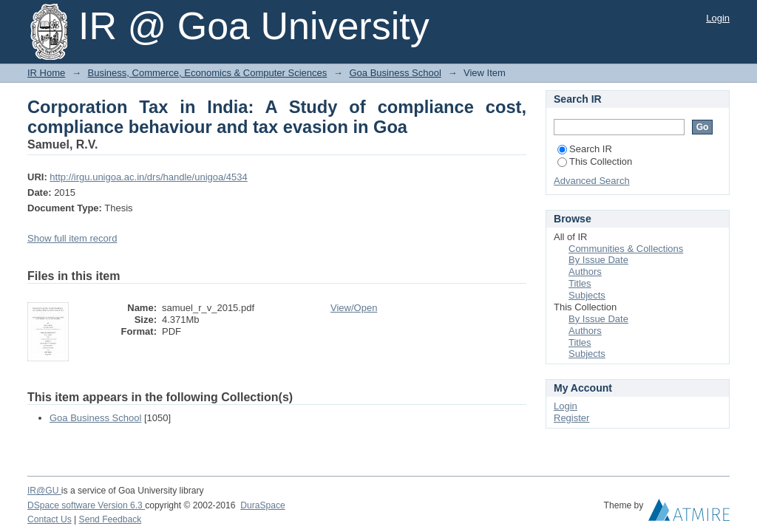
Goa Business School (395, 73)
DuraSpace (262, 505)
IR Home (46, 73)
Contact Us (50, 519)
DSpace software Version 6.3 (86, 505)
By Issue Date (598, 260)
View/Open (354, 308)
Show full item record (72, 238)
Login (718, 18)
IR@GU (44, 491)
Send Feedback (111, 519)
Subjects (587, 295)
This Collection (595, 161)
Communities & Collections (626, 249)
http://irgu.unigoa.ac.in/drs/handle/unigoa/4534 (148, 177)
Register (571, 418)
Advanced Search (592, 181)
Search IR (585, 149)
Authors (585, 272)
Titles (580, 283)
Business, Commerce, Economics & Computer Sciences (208, 73)
